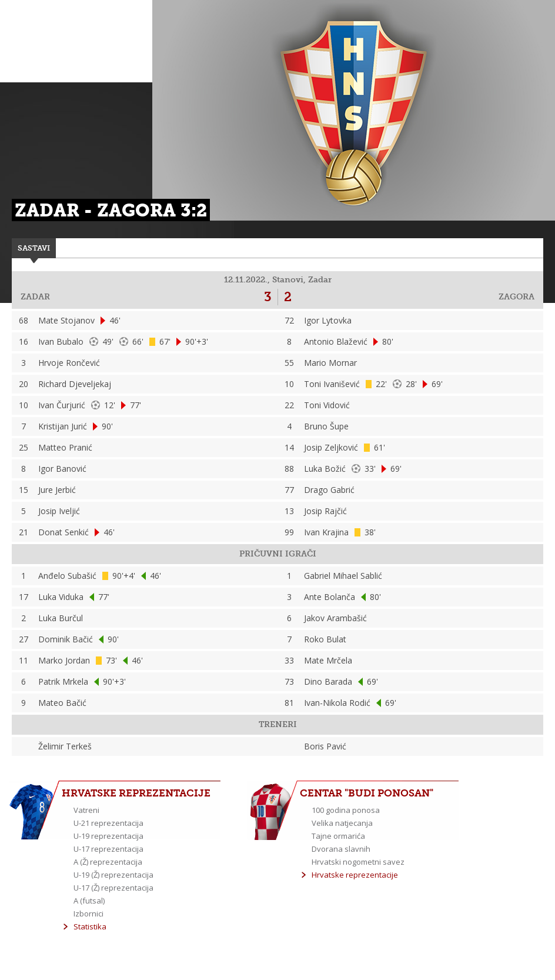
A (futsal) (89, 901)
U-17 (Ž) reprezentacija (113, 888)
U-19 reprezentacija (108, 836)
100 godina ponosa (346, 810)
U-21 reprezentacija (108, 823)
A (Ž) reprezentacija (108, 862)
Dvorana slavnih (341, 849)
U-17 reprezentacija (108, 849)
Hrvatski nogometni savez (358, 862)
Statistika (90, 926)
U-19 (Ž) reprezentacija (113, 875)
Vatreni (86, 810)
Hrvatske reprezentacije (355, 875)
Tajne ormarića (338, 836)
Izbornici (88, 914)
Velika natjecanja (342, 823)
